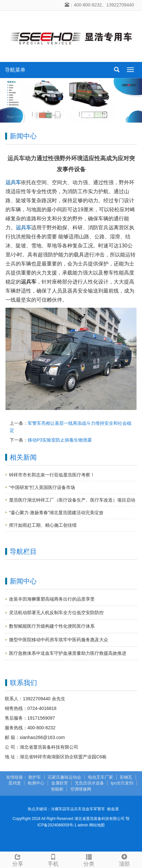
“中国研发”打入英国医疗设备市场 (42, 487)
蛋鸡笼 (15, 783)
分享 (18, 859)
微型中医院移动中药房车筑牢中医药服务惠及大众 (59, 640)
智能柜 (57, 789)
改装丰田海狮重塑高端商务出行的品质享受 (52, 599)
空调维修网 (81, 789)
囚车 (66, 809)
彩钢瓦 (126, 777)
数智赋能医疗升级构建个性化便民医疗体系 (52, 626)
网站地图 (97, 825)
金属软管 (60, 783)
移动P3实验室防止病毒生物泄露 (60, 440)
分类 (89, 859)
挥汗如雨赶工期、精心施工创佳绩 (43, 525)
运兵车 (76, 809)
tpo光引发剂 (122, 783)
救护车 (35, 777)
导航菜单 (15, 70)
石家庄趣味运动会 (64, 777)
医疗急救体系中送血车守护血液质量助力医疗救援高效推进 (68, 653)
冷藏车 (57, 809)
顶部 (124, 859)
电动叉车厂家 (100, 777)
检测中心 (36, 783)
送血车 (88, 809)
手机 (53, 859)
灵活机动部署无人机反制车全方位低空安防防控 (56, 613)
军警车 (99, 809)
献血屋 (113, 809)
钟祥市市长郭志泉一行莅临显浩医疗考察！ (52, 475)
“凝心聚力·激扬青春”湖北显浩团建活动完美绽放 (56, 513)
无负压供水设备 (89, 783)
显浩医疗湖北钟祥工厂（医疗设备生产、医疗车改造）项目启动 (72, 500)
